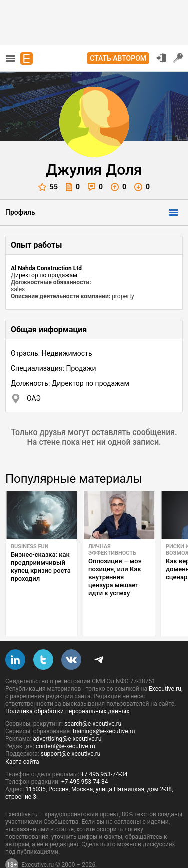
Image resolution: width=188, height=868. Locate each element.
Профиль (20, 212)
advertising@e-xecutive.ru (67, 715)
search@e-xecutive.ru (93, 700)
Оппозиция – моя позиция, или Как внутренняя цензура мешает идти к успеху (115, 577)
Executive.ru (165, 665)
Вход (161, 58)
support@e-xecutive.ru (71, 730)
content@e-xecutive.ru (65, 723)
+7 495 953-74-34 (104, 750)
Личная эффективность (112, 550)
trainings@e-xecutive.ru (104, 708)
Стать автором (118, 58)
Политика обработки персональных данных (67, 688)
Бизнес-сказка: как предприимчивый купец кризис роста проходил (41, 566)
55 (48, 187)
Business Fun (30, 546)
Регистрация (178, 58)
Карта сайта (22, 738)
